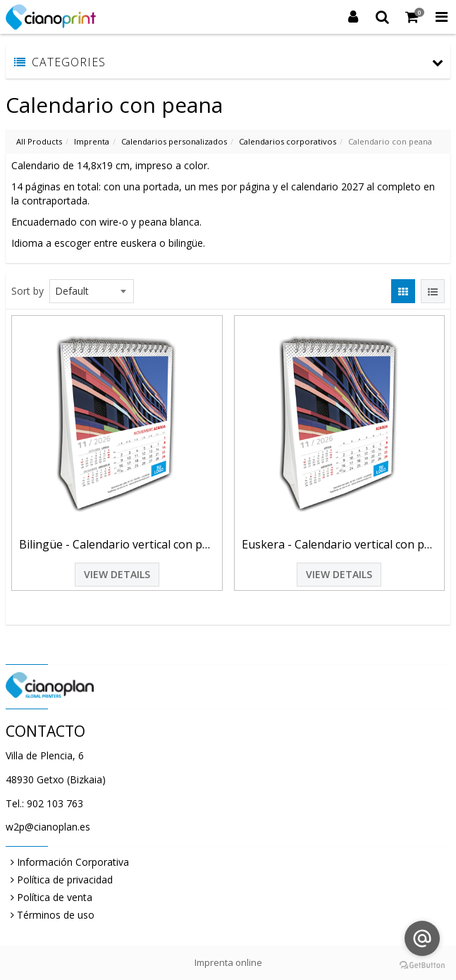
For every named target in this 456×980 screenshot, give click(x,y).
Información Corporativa (73, 862)
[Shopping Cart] (412, 17)
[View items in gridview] (403, 291)
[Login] (353, 17)
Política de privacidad (65, 880)
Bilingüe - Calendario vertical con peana (117, 544)
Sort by (27, 291)
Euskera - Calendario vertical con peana (340, 544)
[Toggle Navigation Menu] (441, 17)
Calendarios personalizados (174, 141)
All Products (39, 141)
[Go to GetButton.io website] (422, 966)
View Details (117, 574)
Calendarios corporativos (288, 141)
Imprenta (92, 141)
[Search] (383, 17)
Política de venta (55, 897)
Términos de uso (56, 915)
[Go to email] (422, 938)
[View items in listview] (433, 291)
